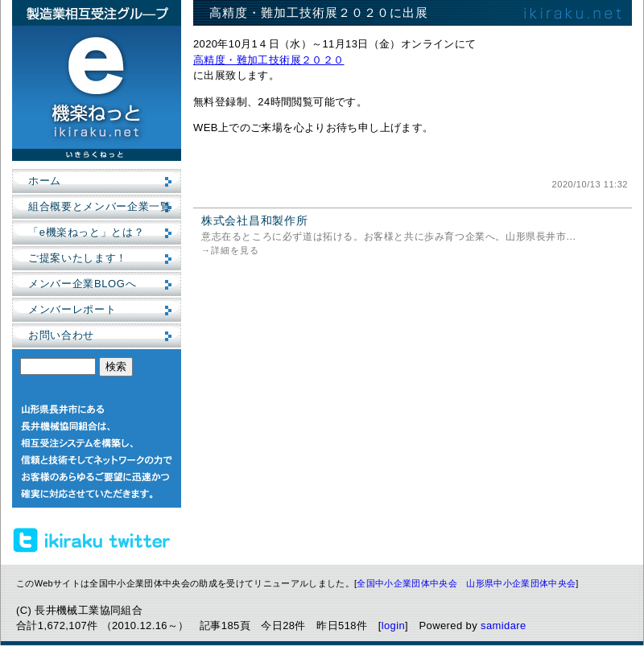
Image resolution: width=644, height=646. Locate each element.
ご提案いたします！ (78, 258)
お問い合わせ (61, 335)
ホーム (45, 181)
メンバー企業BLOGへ (82, 284)
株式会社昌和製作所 (254, 220)
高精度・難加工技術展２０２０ (268, 60)
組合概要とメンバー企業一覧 (99, 206)
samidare (504, 625)
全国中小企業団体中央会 (407, 583)
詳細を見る (235, 250)
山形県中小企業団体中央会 (521, 583)
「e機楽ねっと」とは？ (86, 232)
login (393, 625)
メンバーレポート (72, 309)
